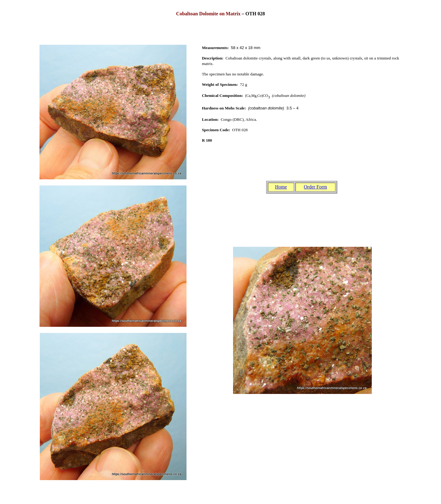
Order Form (315, 187)
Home (281, 187)
